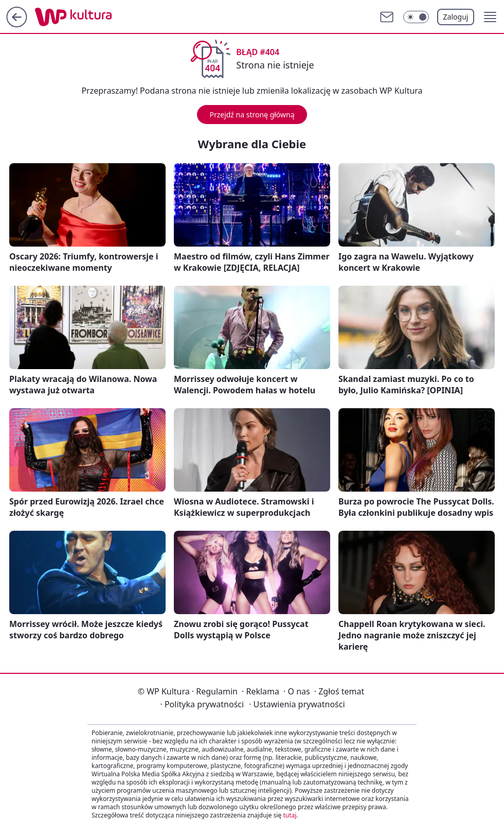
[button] (490, 17)
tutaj (290, 815)
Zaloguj (456, 17)
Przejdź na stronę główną (252, 115)
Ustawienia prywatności (297, 704)
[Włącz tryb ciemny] (416, 17)
